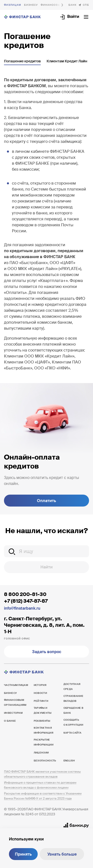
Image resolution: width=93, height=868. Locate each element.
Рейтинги (41, 701)
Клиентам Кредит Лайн (67, 61)
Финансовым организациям (15, 702)
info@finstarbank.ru (22, 608)
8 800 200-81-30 (25, 594)
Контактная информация (44, 730)
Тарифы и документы (43, 710)
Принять (23, 854)
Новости (40, 693)
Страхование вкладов (73, 698)
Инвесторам (13, 713)
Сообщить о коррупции (73, 722)
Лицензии (41, 753)
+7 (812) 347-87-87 (26, 601)
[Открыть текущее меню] (86, 17)
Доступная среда (72, 687)
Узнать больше (62, 854)
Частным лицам (13, 5)
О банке (73, 5)
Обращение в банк (73, 710)
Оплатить (46, 501)
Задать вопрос (47, 652)
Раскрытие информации (44, 742)
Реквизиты (42, 721)
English (69, 761)
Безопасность (45, 761)
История (40, 685)
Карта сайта (72, 733)
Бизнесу (31, 5)
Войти (73, 17)
